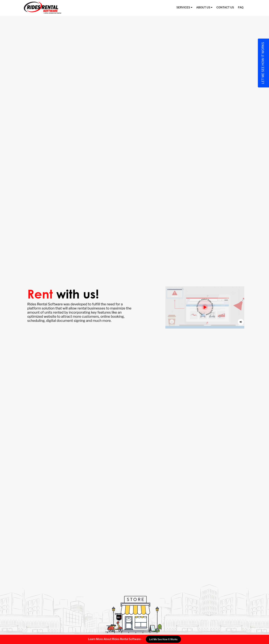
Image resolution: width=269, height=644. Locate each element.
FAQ (241, 7)
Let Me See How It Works (163, 639)
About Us (204, 7)
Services (184, 7)
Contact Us (225, 7)
